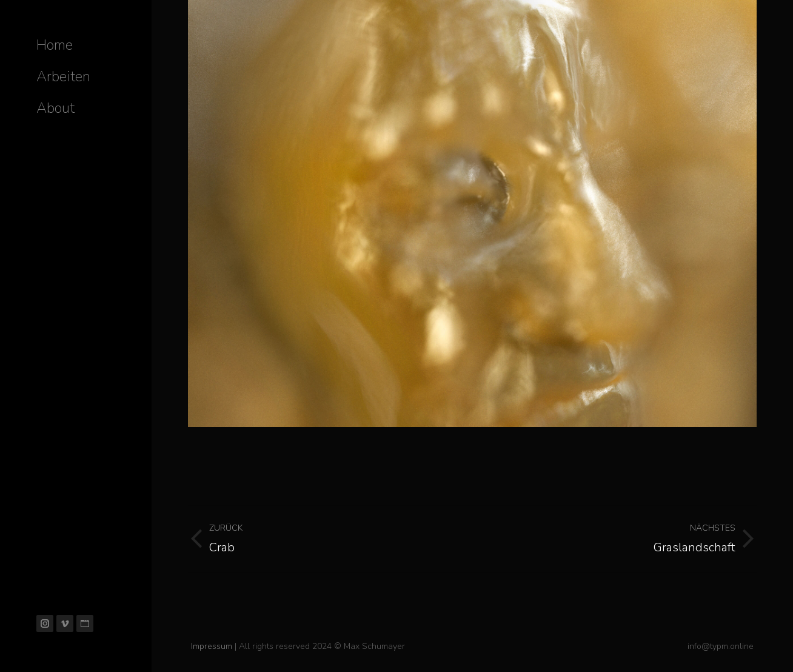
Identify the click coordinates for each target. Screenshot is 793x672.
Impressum (212, 646)
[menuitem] (55, 45)
